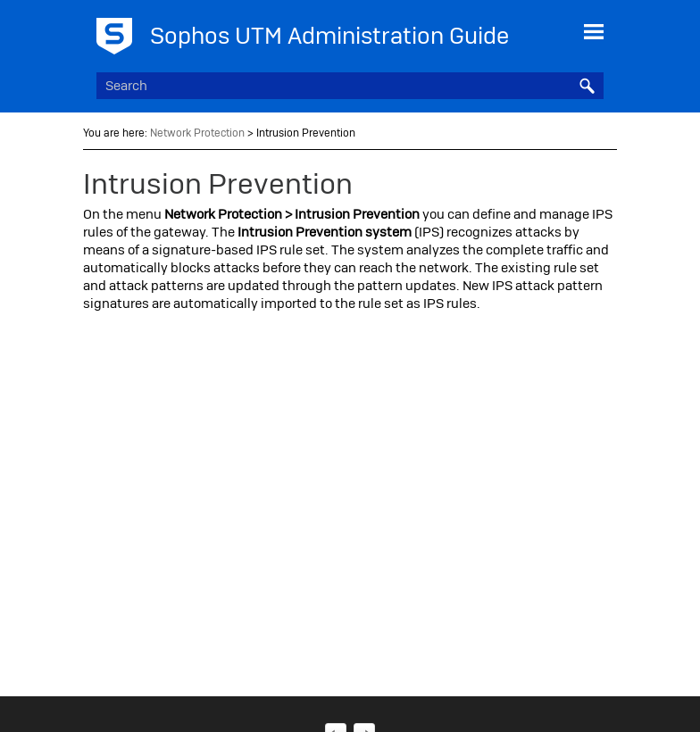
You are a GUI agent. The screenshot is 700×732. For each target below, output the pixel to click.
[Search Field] (350, 86)
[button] (587, 86)
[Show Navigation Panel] (594, 31)
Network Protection (197, 133)
